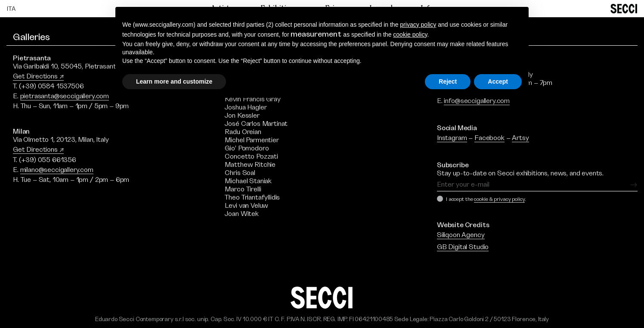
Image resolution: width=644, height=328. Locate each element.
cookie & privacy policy (499, 199)
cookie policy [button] (410, 34)
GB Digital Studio (463, 247)
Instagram (452, 138)
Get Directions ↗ (38, 76)
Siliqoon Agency (461, 235)
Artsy (520, 138)
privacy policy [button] (418, 25)
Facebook (489, 138)
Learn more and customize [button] (174, 81)
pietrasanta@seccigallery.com (65, 96)
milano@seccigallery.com (57, 170)
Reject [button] (448, 81)
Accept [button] (498, 81)
